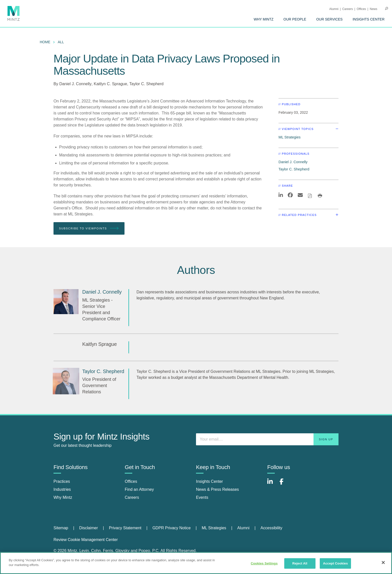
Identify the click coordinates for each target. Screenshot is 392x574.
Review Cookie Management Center (86, 540)
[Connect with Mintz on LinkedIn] (272, 484)
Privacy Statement (125, 528)
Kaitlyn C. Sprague (110, 84)
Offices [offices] (131, 481)
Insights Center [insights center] (209, 481)
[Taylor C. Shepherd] (66, 381)
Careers (348, 9)
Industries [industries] (62, 489)
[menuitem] (264, 19)
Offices (361, 9)
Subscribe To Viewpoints (89, 229)
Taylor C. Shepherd (146, 84)
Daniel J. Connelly (75, 84)
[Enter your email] (267, 439)
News (373, 9)
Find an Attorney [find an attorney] (139, 489)
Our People (295, 19)
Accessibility (271, 528)
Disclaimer (89, 528)
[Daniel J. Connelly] (66, 302)
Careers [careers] (132, 497)
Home (45, 42)
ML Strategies (289, 137)
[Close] (383, 563)
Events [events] (202, 497)
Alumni (334, 9)
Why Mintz (264, 19)
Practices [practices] (62, 481)
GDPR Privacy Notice (172, 528)
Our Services (329, 19)
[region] (196, 563)
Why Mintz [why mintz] (63, 497)
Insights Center (368, 19)
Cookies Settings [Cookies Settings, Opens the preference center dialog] (264, 563)
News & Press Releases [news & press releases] (217, 489)
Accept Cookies (335, 563)
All (61, 42)
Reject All (300, 563)
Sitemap (61, 528)
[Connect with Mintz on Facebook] (284, 484)
